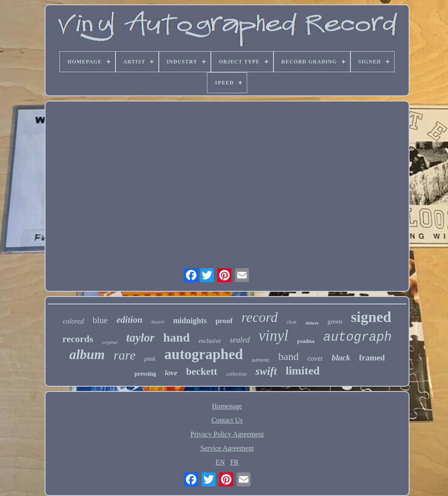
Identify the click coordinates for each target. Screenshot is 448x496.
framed (372, 358)
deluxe (312, 323)
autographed (204, 354)
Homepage (227, 406)
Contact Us (227, 420)
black (341, 358)
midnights (190, 321)
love (171, 373)
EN (220, 462)
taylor (141, 338)
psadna (306, 341)
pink (150, 359)
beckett (202, 372)
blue (100, 320)
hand (177, 337)
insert (158, 322)
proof (224, 321)
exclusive (210, 341)
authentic (261, 360)
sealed (240, 340)
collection (236, 374)
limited (303, 371)
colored (73, 321)
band (289, 356)
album (87, 355)
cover (315, 358)
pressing (145, 374)
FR (234, 462)
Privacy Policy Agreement (227, 434)
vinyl (273, 336)
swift (266, 371)
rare (124, 355)
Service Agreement (227, 448)
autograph (358, 337)
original (110, 342)
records (78, 339)
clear (292, 322)
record (260, 317)
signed (371, 317)
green (335, 321)
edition (129, 320)
